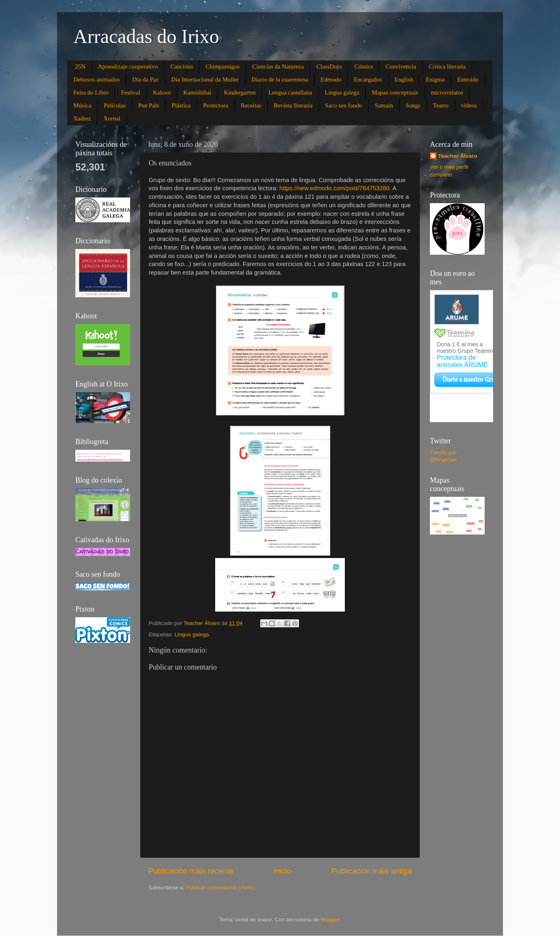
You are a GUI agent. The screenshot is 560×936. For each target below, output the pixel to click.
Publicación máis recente (191, 871)
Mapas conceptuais (395, 92)
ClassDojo (329, 67)
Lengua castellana (290, 92)
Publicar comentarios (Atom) (220, 888)
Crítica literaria (447, 67)
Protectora (216, 105)
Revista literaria (293, 105)
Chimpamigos (222, 67)
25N (80, 67)
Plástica (181, 105)
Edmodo (331, 79)
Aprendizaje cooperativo (128, 67)
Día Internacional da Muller (205, 79)
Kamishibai (197, 92)
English (404, 79)
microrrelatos (447, 92)
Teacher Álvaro (458, 156)
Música (82, 105)
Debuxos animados (97, 79)
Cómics (363, 67)
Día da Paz (146, 79)
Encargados (368, 79)
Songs (413, 105)
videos (469, 105)
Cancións (182, 67)
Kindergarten (240, 92)
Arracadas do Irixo (146, 36)
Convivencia (401, 67)
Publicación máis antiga (372, 871)
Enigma (435, 79)
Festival (131, 92)
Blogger (330, 920)
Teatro (440, 105)
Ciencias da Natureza (278, 67)
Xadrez (82, 118)
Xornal (112, 118)
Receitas (251, 105)
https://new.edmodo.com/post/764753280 (335, 188)
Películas (115, 105)
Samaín (384, 105)
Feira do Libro (91, 92)
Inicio (282, 871)
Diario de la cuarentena (280, 79)
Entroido (468, 79)
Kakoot (162, 92)
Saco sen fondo (344, 105)
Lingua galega (342, 92)
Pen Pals (149, 105)
